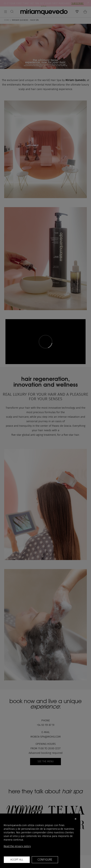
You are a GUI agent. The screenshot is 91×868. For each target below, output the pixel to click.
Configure (45, 860)
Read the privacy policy (17, 846)
